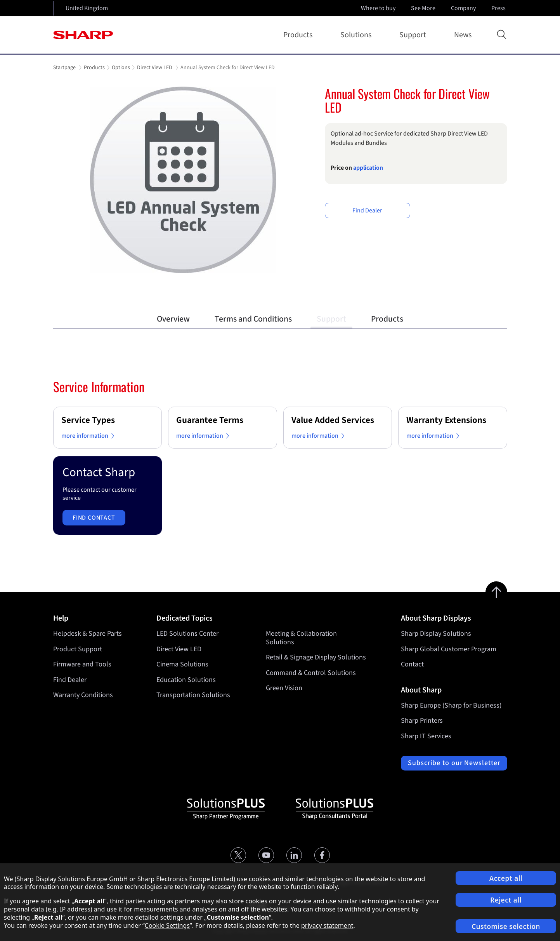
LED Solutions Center (187, 634)
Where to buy (378, 8)
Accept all (506, 878)
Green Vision (284, 688)
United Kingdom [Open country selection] (87, 8)
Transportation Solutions (193, 695)
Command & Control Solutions (311, 673)
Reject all (506, 900)
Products (299, 35)
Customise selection (506, 926)
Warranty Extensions (446, 420)
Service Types (88, 420)
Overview (173, 319)
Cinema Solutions (182, 664)
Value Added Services (333, 420)
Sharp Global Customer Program (449, 649)
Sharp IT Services (426, 736)
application (368, 168)
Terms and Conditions (253, 319)
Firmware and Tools (82, 664)
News (463, 35)
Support (414, 35)
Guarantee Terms (210, 420)
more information (89, 436)
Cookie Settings (167, 925)
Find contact (94, 518)
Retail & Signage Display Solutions (316, 657)
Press (499, 8)
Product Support (78, 649)
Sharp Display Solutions (436, 634)
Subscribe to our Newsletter (454, 763)
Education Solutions (186, 680)
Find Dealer (367, 210)
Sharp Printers (422, 721)
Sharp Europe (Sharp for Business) (451, 705)
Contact (412, 664)
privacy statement (327, 925)
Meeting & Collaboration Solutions (301, 638)
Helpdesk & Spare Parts (88, 634)
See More (424, 8)
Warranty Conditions (83, 695)
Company (464, 8)
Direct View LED (179, 649)
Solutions (357, 35)
